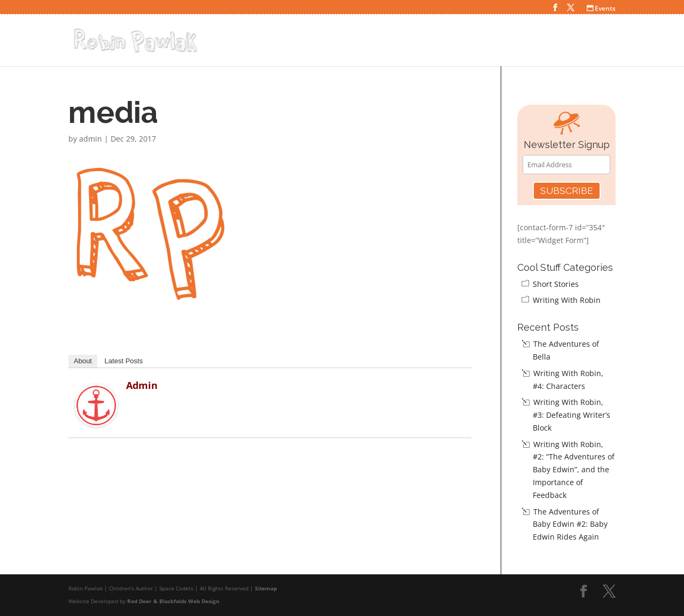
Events (601, 8)
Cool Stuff (495, 42)
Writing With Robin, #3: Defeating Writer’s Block (572, 415)
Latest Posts (124, 361)
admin (91, 139)
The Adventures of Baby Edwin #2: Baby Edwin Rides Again (570, 524)
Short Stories (556, 284)
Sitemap (266, 588)
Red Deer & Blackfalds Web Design (173, 601)
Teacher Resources (569, 42)
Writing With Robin (567, 300)
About (83, 361)
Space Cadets (433, 42)
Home (382, 42)
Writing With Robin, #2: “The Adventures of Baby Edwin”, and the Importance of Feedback (574, 470)
